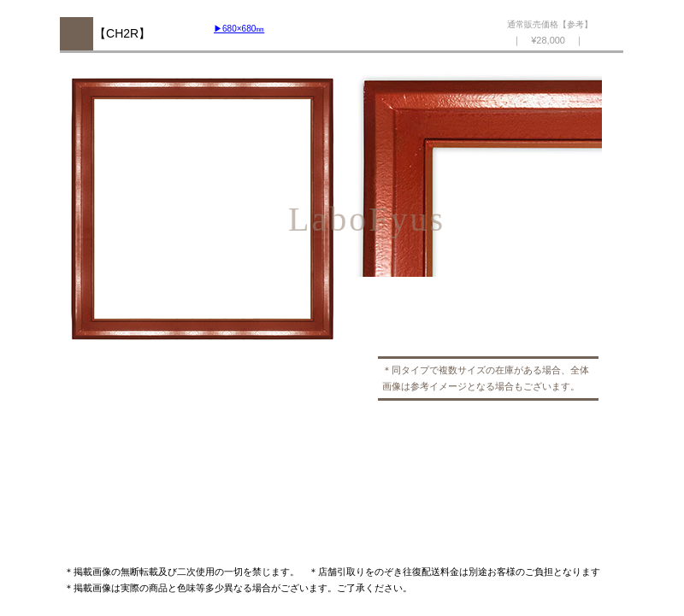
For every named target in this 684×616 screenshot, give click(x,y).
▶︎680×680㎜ (239, 29)
